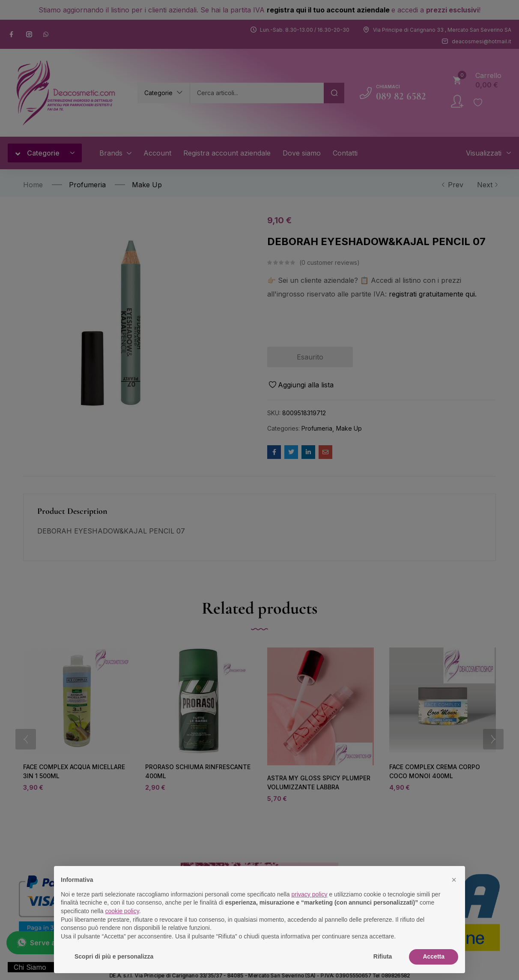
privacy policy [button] (310, 894)
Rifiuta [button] (383, 956)
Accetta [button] (434, 956)
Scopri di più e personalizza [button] (114, 956)
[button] (454, 880)
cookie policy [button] (122, 911)
